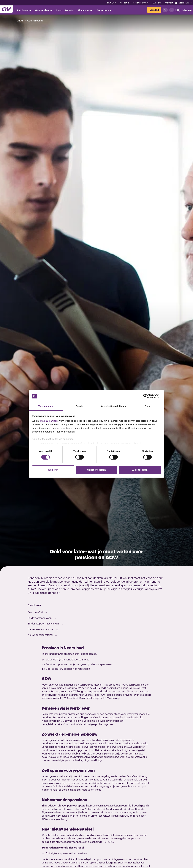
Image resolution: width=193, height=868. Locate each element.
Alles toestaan (140, 470)
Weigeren (53, 470)
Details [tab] (80, 406)
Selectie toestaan (97, 470)
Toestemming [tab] (46, 406)
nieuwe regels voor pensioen (126, 838)
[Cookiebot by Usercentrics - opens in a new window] (148, 396)
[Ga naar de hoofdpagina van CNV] (7, 9)
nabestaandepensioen (114, 805)
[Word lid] (154, 10)
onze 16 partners (49, 421)
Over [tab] (147, 406)
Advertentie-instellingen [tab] (113, 406)
